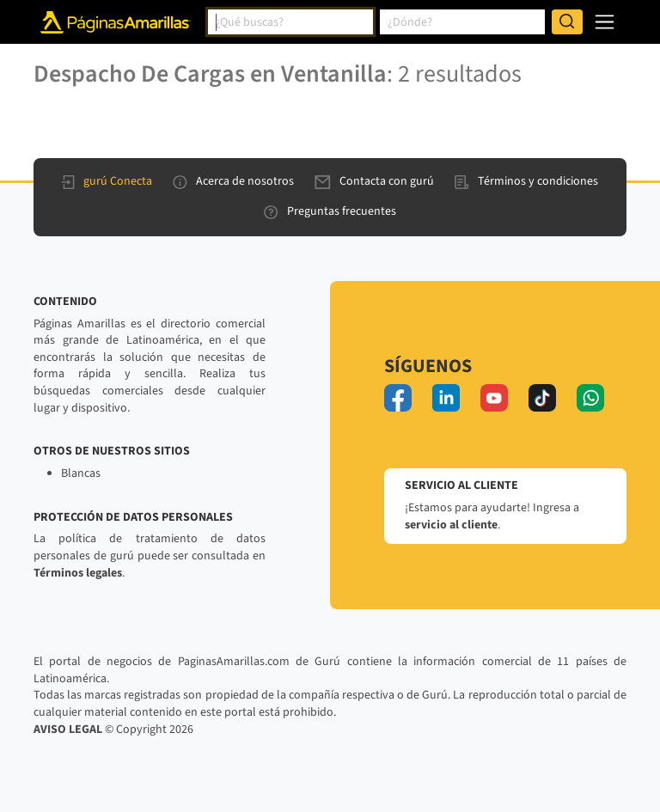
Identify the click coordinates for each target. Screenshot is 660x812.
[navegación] (605, 22)
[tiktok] (542, 398)
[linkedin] (446, 398)
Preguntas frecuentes (330, 211)
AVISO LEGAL (68, 730)
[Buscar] (567, 22)
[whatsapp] (590, 398)
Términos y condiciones (526, 181)
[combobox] (290, 22)
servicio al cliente (451, 525)
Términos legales (78, 573)
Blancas (81, 473)
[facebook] (398, 398)
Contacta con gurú (374, 181)
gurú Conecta (107, 181)
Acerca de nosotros (233, 181)
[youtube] (494, 398)
